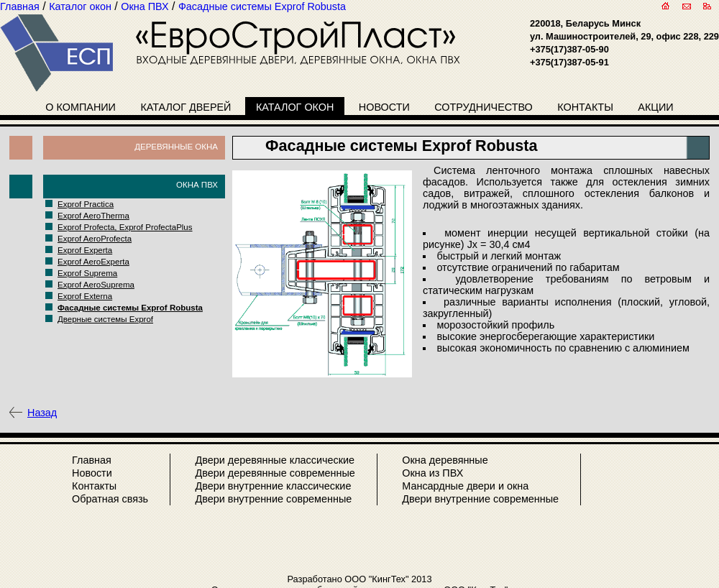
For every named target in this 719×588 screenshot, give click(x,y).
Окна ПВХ (197, 185)
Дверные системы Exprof (105, 319)
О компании (81, 107)
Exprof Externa (85, 296)
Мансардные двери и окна (465, 486)
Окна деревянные (445, 460)
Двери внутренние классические (273, 486)
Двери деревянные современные (275, 473)
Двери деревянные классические (275, 460)
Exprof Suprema (87, 273)
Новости (384, 107)
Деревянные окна (176, 147)
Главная (92, 460)
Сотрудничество (484, 107)
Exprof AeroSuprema (96, 285)
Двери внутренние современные (273, 499)
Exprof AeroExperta (93, 262)
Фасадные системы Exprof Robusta (130, 308)
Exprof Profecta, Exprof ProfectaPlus (125, 227)
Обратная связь (110, 499)
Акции (655, 107)
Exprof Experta (85, 250)
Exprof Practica (86, 204)
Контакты (585, 107)
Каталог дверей (186, 107)
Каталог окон (295, 107)
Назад (42, 413)
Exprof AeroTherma (93, 216)
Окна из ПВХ (432, 473)
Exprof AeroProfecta (95, 239)
